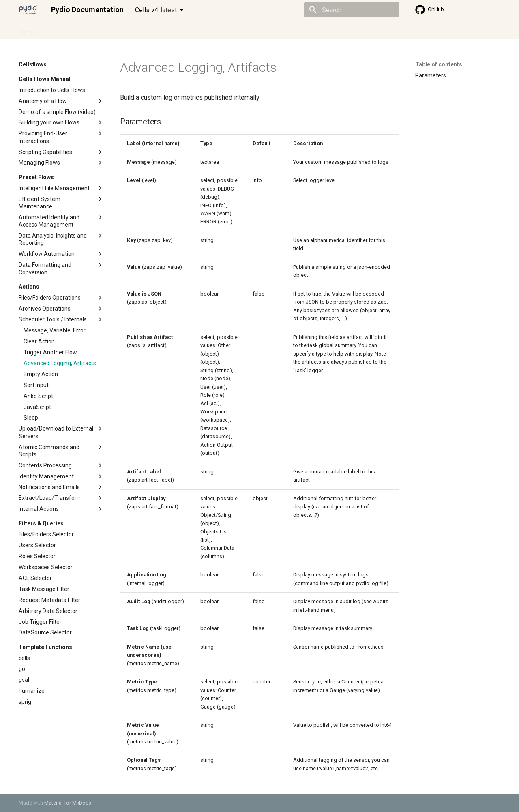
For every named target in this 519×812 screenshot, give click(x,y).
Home (26, 30)
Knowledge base (194, 30)
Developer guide (142, 30)
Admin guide (60, 30)
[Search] (352, 10)
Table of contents (439, 64)
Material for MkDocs (68, 803)
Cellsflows (99, 30)
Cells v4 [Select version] (156, 10)
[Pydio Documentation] (28, 10)
